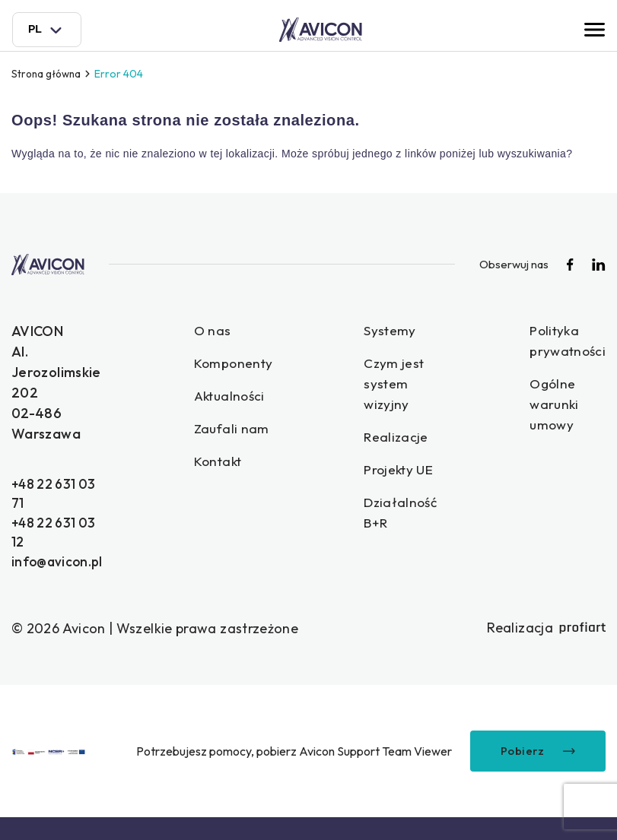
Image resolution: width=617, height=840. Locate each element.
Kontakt (223, 465)
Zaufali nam (237, 431)
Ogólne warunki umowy (565, 407)
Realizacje (403, 441)
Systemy (397, 331)
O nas (217, 331)
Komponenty (239, 365)
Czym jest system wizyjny (401, 386)
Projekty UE (407, 474)
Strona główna (48, 74)
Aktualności (235, 398)
